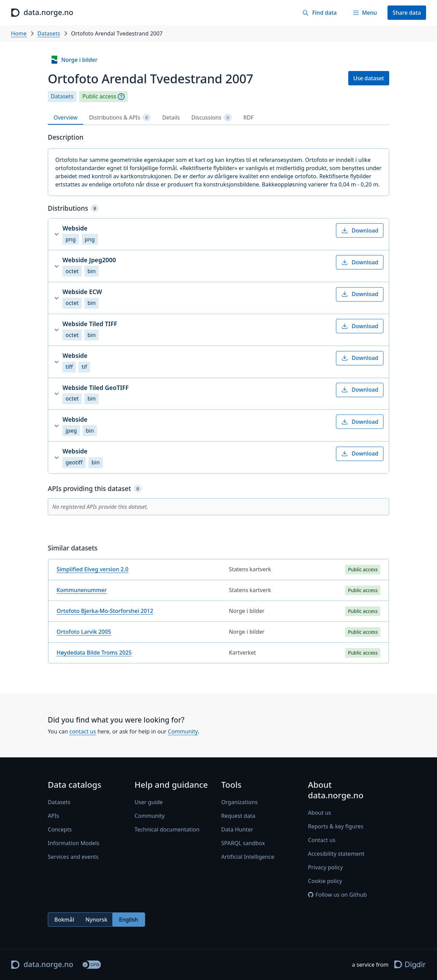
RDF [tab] (249, 117)
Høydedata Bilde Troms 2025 (94, 653)
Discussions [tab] (212, 118)
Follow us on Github (337, 895)
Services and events (73, 857)
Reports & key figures (336, 827)
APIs (53, 816)
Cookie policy (325, 881)
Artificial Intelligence (248, 857)
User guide (149, 802)
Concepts (60, 830)
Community (183, 731)
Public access (99, 96)
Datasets (49, 33)
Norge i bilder (74, 60)
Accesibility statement (336, 854)
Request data (238, 816)
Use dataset (369, 78)
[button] (218, 234)
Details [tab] (171, 117)
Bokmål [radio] (64, 920)
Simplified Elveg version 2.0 (93, 569)
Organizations (239, 802)
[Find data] (319, 13)
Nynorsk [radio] (96, 920)
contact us (83, 731)
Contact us (322, 840)
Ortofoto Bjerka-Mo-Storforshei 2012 (105, 611)
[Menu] (365, 13)
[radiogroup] (96, 920)
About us (320, 813)
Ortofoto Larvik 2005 (84, 632)
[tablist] (218, 118)
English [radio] (129, 920)
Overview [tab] (66, 117)
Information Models (74, 843)
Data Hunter (237, 830)
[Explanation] (121, 97)
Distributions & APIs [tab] (120, 118)
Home (19, 33)
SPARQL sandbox (243, 843)
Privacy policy (325, 868)
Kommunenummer (82, 590)
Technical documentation (167, 830)
